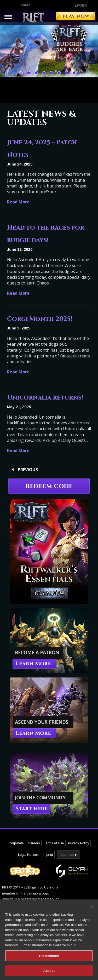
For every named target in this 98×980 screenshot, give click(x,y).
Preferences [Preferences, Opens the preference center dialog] (49, 958)
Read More (18, 202)
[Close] (92, 909)
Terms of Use (54, 843)
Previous (28, 470)
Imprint (48, 855)
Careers (34, 843)
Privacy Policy (79, 843)
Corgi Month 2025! (40, 319)
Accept (49, 973)
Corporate (16, 843)
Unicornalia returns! (45, 398)
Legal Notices (28, 855)
